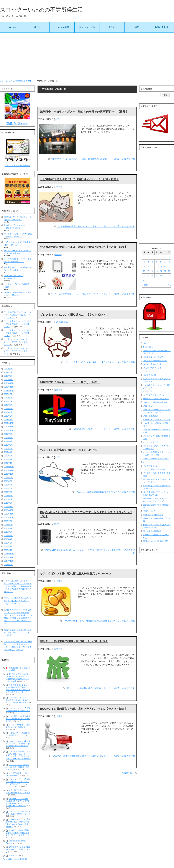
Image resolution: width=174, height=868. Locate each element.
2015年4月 (8, 539)
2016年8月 (8, 481)
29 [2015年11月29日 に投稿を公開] (169, 276)
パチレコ (147, 462)
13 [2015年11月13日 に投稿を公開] (161, 266)
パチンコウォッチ (151, 466)
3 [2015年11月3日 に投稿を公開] (148, 262)
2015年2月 (8, 547)
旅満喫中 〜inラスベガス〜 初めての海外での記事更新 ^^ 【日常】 (84, 112)
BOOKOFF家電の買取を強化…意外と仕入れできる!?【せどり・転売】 (84, 709)
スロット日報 (149, 406)
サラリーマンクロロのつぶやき (156, 399)
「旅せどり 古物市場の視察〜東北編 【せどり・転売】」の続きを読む (100, 688)
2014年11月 (9, 557)
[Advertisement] (87, 56)
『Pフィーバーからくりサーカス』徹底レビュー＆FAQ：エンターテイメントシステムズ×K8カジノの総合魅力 (18, 755)
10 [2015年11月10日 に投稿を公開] (148, 266)
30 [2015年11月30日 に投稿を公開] (144, 281)
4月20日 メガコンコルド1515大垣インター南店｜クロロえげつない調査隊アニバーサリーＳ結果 (18, 678)
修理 (57, 524)
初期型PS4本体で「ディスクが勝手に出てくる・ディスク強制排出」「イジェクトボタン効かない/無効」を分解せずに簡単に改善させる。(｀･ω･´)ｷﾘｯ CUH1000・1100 (18, 617)
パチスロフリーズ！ (151, 442)
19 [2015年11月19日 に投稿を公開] (157, 271)
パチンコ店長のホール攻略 (154, 469)
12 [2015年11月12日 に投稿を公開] (157, 266)
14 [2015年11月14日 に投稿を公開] (165, 266)
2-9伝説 (146, 343)
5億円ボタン (148, 347)
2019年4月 (8, 369)
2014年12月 (9, 554)
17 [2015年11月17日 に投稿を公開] (148, 271)
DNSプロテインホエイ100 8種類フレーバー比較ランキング (19, 849)
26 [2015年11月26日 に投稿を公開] (157, 276)
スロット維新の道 (151, 416)
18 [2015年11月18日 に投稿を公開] (152, 271)
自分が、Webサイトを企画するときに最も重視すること (18, 726)
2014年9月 (8, 565)
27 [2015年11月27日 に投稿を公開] (161, 276)
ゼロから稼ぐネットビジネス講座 (157, 420)
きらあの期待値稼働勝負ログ (155, 361)
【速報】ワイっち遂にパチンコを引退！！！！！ (18, 734)
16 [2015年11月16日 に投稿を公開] (144, 271)
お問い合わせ (161, 27)
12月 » (168, 285)
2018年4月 (8, 409)
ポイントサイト (87, 27)
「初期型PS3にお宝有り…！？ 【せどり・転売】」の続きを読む (103, 429)
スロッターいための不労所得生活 (41, 10)
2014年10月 (9, 561)
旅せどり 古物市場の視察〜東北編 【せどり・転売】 (74, 641)
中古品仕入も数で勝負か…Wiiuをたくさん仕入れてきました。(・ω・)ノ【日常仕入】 (18, 601)
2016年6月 (8, 488)
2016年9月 (8, 478)
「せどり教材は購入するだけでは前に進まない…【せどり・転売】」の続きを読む (96, 226)
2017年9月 (8, 434)
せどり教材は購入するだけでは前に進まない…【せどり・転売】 (80, 179)
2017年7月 (8, 441)
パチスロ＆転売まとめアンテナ (156, 459)
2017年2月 (8, 459)
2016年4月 (8, 496)
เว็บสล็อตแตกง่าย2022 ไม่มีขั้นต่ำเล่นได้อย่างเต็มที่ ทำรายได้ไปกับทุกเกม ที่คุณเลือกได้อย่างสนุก (18, 823)
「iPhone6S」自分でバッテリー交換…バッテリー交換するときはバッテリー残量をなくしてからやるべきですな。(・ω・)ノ (18, 646)
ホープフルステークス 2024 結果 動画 (16, 774)
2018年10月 (9, 391)
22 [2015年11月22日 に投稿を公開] (169, 271)
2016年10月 (9, 474)
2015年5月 (8, 536)
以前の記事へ (128, 773)
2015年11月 (9, 514)
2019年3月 (8, 372)
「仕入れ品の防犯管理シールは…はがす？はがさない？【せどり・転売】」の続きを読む (93, 294)
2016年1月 (8, 507)
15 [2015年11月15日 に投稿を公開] (169, 266)
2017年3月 (8, 456)
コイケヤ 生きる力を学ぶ (153, 395)
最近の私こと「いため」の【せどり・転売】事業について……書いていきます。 (18, 633)
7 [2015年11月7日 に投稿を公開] (165, 262)
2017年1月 (8, 463)
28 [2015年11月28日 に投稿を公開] (165, 276)
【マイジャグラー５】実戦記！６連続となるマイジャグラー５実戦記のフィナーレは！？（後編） (18, 783)
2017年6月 (8, 445)
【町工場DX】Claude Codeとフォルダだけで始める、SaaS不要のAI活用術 (17, 700)
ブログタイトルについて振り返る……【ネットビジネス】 (76, 315)
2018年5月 (8, 405)
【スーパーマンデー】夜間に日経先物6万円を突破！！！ (18, 709)
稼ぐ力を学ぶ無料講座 (152, 531)
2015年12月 (9, 510)
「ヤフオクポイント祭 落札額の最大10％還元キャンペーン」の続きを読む (99, 621)
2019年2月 (8, 376)
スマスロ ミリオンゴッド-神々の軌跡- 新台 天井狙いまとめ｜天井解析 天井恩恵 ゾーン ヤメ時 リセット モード (18, 689)
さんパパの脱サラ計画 (152, 368)
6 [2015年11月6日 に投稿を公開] (161, 262)
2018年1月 (8, 420)
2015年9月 (8, 521)
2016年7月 (8, 485)
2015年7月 (8, 528)
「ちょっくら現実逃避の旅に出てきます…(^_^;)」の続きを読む (105, 492)
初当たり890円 (149, 511)
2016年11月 (9, 470)
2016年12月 (9, 467)
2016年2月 (8, 503)
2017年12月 (9, 423)
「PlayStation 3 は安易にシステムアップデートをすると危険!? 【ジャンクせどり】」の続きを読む (89, 551)
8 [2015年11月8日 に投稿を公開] (169, 262)
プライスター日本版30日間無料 (17, 166)
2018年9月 (8, 394)
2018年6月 (8, 401)
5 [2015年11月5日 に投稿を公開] (157, 262)
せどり (37, 27)
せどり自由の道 (150, 375)
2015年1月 (8, 550)
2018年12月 (9, 383)
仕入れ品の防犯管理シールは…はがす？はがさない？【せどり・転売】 (84, 247)
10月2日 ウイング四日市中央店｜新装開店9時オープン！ (18, 813)
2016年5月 (8, 492)
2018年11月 (9, 387)
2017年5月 (8, 449)
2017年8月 (8, 438)
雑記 (137, 27)
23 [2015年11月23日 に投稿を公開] (144, 276)
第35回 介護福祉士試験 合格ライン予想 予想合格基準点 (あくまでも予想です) (18, 833)
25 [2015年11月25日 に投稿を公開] (152, 276)
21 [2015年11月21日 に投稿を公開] (165, 271)
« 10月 (145, 285)
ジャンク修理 (62, 27)
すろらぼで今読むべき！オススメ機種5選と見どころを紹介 (18, 793)
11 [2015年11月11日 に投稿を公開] (152, 266)
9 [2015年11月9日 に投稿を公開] (144, 266)
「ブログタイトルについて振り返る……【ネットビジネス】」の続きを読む (99, 362)
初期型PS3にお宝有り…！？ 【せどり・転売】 (70, 382)
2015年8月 (8, 525)
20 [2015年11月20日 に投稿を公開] (161, 271)
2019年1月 (8, 380)
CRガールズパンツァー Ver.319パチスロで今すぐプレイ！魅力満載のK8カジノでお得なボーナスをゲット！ (18, 802)
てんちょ (10, 318)
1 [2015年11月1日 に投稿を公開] (169, 257)
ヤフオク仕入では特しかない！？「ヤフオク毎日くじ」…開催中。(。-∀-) (18, 324)
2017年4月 (8, 452)
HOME (12, 27)
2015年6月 (8, 532)
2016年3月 (8, 499)
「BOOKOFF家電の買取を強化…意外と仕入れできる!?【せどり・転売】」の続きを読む (93, 756)
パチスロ (112, 27)
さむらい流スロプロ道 (152, 364)
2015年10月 (9, 518)
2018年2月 (8, 416)
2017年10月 (9, 430)
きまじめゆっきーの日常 (153, 357)
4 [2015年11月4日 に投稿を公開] (152, 262)
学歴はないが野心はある (153, 515)
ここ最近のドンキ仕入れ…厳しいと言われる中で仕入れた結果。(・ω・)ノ (18, 342)
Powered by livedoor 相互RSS (15, 859)
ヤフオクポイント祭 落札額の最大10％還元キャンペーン (76, 574)
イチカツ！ (148, 391)
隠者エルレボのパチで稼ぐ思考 (156, 541)
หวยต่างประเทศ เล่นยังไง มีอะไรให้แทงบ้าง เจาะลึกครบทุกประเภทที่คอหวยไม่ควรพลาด (18, 743)
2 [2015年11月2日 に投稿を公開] (144, 262)
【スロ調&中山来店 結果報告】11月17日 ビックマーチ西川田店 (18, 719)
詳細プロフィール (17, 123)
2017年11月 (9, 427)
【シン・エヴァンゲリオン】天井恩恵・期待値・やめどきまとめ (17, 767)
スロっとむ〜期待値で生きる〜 (156, 402)
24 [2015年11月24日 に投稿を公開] (148, 276)
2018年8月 (8, 398)
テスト (11, 855)
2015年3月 (8, 543)
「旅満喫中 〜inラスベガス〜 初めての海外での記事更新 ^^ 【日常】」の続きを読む (93, 159)
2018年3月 (8, 412)
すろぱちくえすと (151, 372)
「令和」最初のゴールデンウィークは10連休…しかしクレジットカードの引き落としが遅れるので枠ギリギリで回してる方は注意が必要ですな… (18, 586)
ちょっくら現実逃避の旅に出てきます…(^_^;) (68, 450)
